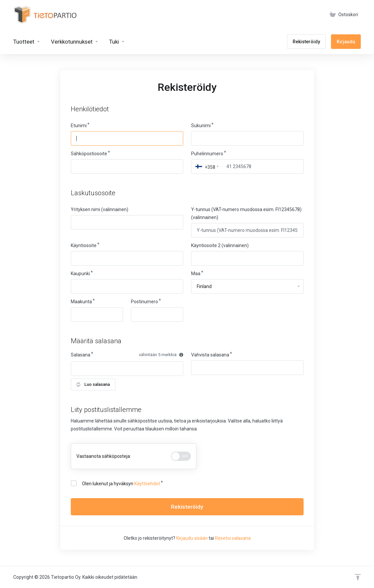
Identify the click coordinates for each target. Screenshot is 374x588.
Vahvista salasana (210, 355)
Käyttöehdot (147, 484)
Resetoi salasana (233, 538)
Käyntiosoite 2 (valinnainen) (220, 245)
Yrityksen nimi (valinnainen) (100, 209)
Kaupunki (80, 274)
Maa (196, 274)
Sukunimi (201, 126)
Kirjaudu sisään (192, 538)
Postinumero (145, 302)
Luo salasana (93, 384)
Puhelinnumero (207, 154)
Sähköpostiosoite (89, 154)
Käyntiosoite (84, 245)
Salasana (81, 355)
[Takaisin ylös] (358, 577)
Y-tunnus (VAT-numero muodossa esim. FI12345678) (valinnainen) (246, 213)
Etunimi (79, 126)
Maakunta (81, 302)
